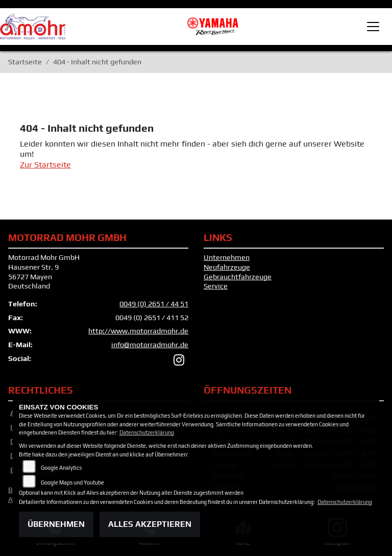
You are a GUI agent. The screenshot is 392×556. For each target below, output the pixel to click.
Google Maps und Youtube (72, 482)
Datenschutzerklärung (147, 432)
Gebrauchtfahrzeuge (238, 277)
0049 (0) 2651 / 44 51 (154, 304)
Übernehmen (56, 524)
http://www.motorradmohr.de (138, 331)
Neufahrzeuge (227, 267)
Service (216, 286)
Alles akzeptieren (150, 524)
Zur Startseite (45, 165)
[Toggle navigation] (373, 27)
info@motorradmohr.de (150, 345)
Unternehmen (227, 257)
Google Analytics (61, 468)
